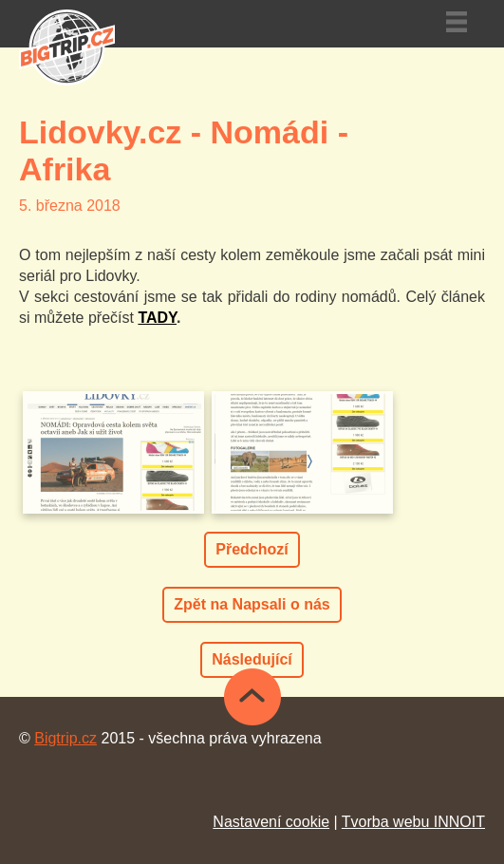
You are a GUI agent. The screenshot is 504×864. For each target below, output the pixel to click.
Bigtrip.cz (65, 738)
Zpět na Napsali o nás (252, 604)
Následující (252, 659)
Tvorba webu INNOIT (413, 822)
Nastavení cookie (271, 822)
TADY (157, 318)
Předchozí (252, 549)
